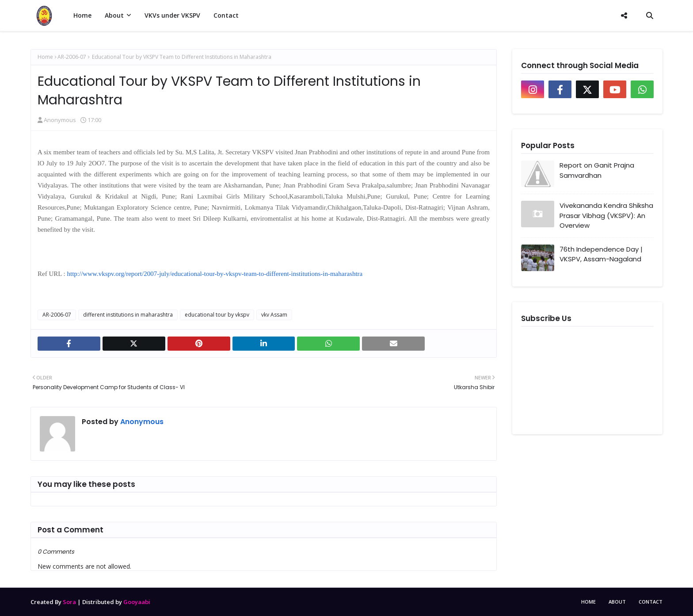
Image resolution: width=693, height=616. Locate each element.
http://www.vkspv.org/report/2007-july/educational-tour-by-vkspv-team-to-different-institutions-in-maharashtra (215, 274)
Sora (69, 602)
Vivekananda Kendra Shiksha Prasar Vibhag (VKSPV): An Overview (606, 215)
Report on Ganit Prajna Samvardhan (597, 170)
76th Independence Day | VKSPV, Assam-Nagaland (601, 254)
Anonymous (60, 120)
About (617, 602)
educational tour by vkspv (217, 315)
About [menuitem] (114, 15)
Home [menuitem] (82, 15)
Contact (651, 602)
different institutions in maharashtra (128, 315)
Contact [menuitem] (226, 15)
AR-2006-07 (72, 57)
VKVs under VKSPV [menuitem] (172, 15)
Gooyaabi (137, 602)
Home (45, 57)
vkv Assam (274, 315)
